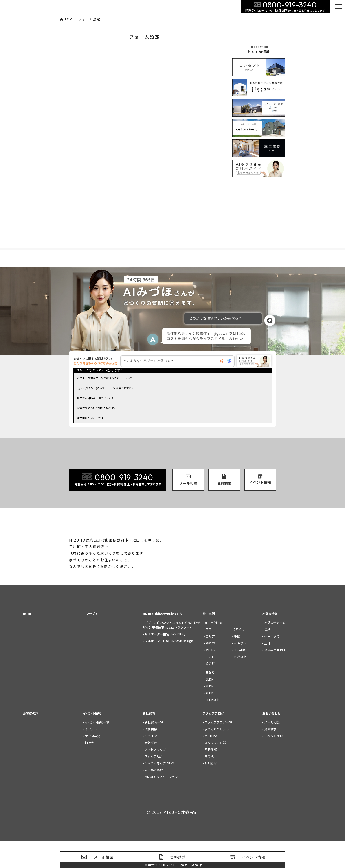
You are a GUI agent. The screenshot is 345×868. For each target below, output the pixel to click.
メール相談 (272, 749)
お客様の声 (31, 740)
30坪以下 (240, 670)
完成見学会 (92, 763)
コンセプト (90, 641)
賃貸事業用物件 (275, 677)
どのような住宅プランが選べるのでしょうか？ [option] (105, 379)
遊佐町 (210, 691)
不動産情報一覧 (275, 650)
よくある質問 (154, 797)
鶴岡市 (210, 670)
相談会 (89, 770)
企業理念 (151, 763)
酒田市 (210, 677)
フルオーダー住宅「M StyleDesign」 (170, 668)
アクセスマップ (155, 777)
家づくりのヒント (217, 756)
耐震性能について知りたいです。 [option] (97, 409)
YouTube (211, 763)
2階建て (239, 657)
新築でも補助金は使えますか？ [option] (95, 399)
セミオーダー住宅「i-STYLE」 (166, 661)
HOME (27, 641)
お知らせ (211, 790)
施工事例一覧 (214, 650)
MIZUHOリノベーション (161, 804)
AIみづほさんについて (160, 790)
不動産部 (211, 777)
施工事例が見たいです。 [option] (91, 419)
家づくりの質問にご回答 (332, 776)
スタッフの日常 (215, 770)
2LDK (209, 707)
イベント (91, 756)
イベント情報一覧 (97, 749)
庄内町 (210, 684)
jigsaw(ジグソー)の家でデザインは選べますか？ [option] (106, 389)
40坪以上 (240, 684)
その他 (209, 784)
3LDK (209, 713)
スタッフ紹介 (154, 784)
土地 (267, 670)
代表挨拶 (151, 756)
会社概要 (151, 770)
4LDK (209, 720)
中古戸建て (272, 664)
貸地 (267, 657)
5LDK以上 (212, 727)
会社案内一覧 (154, 749)
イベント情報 (273, 763)
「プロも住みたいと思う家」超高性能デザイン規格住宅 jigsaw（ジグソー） (171, 652)
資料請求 (270, 756)
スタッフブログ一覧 (218, 749)
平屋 (209, 657)
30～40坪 (240, 677)
